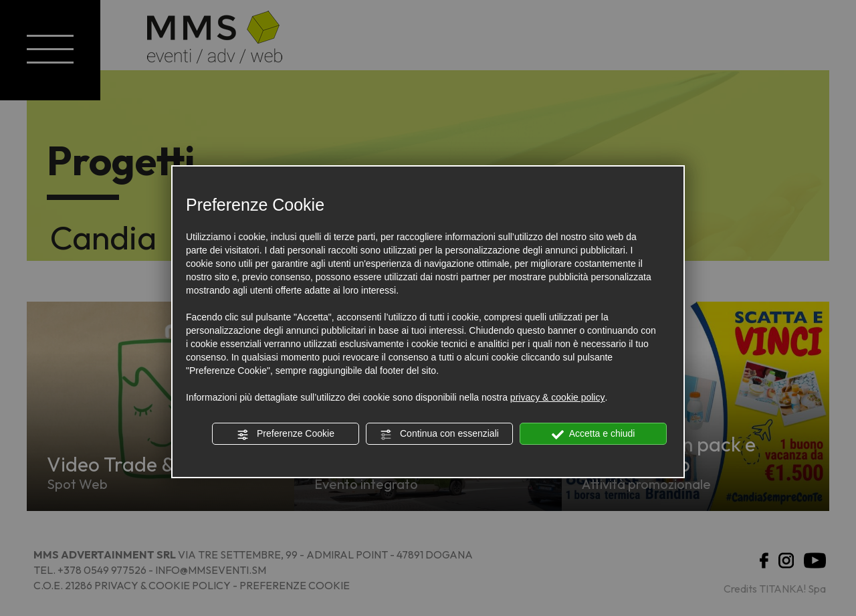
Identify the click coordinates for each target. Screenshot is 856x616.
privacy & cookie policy (558, 397)
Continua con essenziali (439, 434)
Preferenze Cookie (286, 434)
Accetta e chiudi (594, 434)
